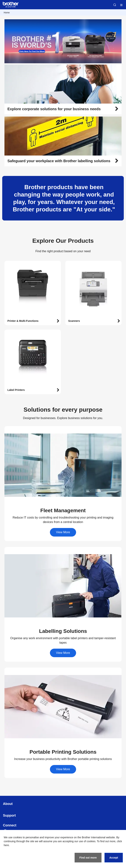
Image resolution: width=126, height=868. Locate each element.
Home (7, 13)
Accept (114, 858)
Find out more (88, 858)
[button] (63, 109)
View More (63, 532)
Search (115, 5)
